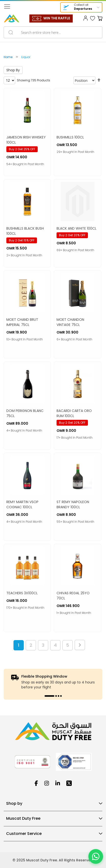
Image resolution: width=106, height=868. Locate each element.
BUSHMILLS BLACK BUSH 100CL (25, 231)
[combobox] (53, 32)
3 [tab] (59, 696)
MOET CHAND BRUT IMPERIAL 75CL (22, 322)
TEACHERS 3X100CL (22, 593)
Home (8, 57)
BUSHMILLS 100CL (70, 137)
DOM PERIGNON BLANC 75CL (25, 413)
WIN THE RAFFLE (57, 18)
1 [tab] (49, 696)
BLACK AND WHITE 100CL (77, 228)
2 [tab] (56, 696)
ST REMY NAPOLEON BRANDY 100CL (73, 504)
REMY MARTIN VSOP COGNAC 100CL (22, 504)
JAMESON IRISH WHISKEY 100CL (26, 140)
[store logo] (12, 18)
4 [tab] (61, 696)
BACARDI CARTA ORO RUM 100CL (74, 413)
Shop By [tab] (13, 70)
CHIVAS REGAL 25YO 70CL (73, 596)
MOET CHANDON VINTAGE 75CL (70, 322)
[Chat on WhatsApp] (96, 858)
